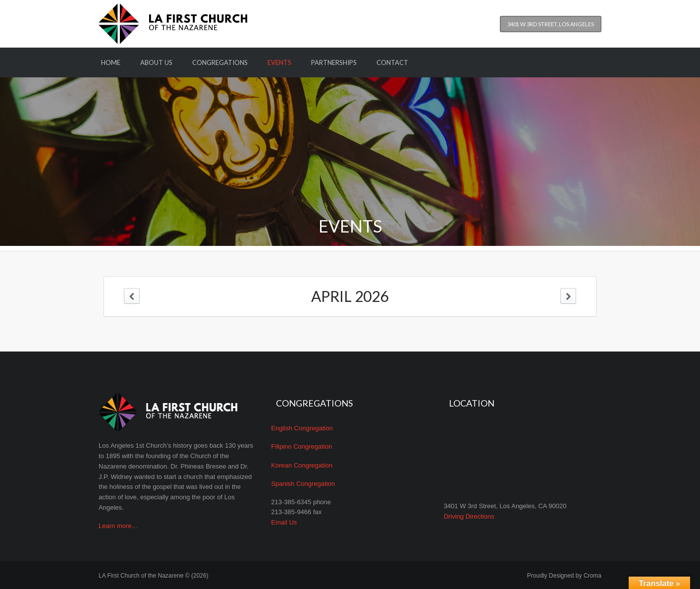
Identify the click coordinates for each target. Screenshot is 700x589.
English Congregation (302, 428)
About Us (156, 62)
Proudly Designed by (564, 576)
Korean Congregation (302, 465)
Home (111, 62)
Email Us (284, 522)
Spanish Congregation (303, 484)
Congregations (220, 62)
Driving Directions (469, 516)
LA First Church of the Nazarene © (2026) (154, 576)
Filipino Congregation (301, 446)
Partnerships (334, 62)
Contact (392, 62)
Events (279, 62)
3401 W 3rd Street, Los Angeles (551, 24)
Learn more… (118, 526)
